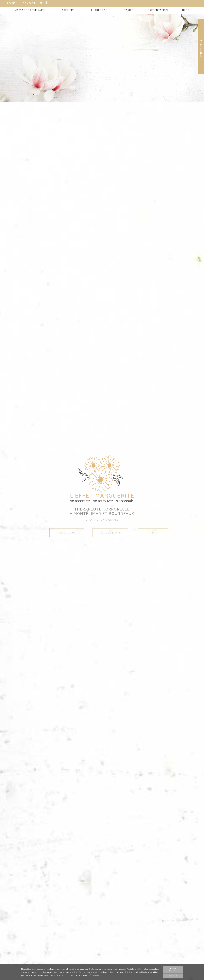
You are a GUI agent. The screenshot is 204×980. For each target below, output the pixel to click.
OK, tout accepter (173, 969)
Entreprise (100, 10)
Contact (29, 3)
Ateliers (69, 10)
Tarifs (129, 10)
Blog (186, 10)
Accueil (12, 3)
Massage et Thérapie (31, 10)
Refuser (173, 976)
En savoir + (95, 975)
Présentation (158, 10)
